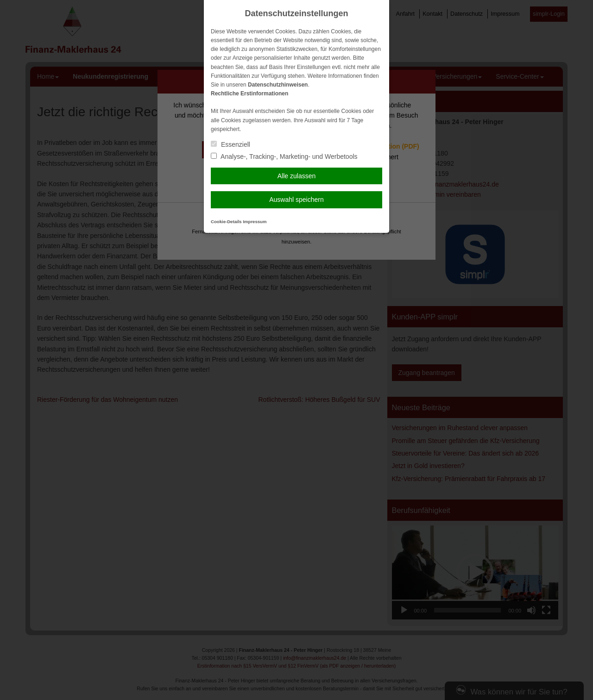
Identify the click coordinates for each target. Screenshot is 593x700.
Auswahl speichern (296, 200)
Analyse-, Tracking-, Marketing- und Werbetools (284, 156)
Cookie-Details (226, 222)
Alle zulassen (297, 176)
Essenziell (230, 144)
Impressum (255, 222)
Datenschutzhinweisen (278, 85)
